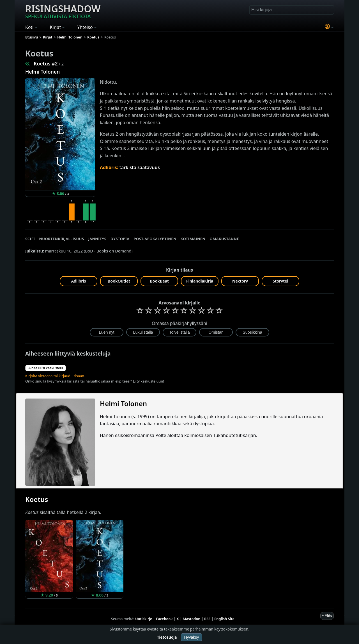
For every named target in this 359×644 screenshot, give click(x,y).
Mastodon (192, 619)
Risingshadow (63, 11)
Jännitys (97, 239)
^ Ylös (327, 616)
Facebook (164, 619)
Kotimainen (193, 239)
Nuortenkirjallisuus (62, 239)
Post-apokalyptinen (155, 239)
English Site (224, 619)
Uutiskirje (144, 619)
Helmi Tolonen (42, 72)
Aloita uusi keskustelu (46, 368)
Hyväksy (191, 637)
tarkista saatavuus (139, 167)
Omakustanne (224, 239)
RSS (207, 619)
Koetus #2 (46, 63)
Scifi (30, 239)
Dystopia (120, 239)
